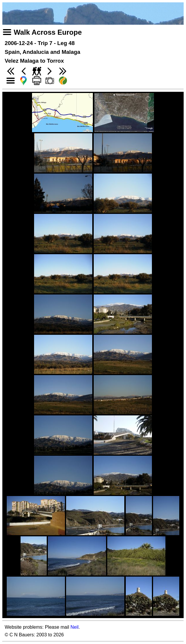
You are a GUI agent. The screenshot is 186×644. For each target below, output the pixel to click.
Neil (75, 627)
